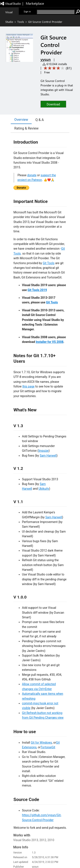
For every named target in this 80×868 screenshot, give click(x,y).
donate (32, 175)
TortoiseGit (48, 747)
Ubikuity (44, 489)
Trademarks (66, 856)
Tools (21, 22)
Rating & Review (26, 128)
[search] (56, 12)
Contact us (14, 856)
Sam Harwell (48, 456)
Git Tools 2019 (37, 290)
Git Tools (49, 263)
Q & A (40, 120)
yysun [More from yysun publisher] (46, 59)
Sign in (27, 11)
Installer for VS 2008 (49, 342)
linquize (44, 451)
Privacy (35, 856)
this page (28, 386)
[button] (53, 104)
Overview (21, 120)
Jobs (25, 856)
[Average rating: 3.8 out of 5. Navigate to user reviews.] (57, 68)
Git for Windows (41, 743)
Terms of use (49, 856)
